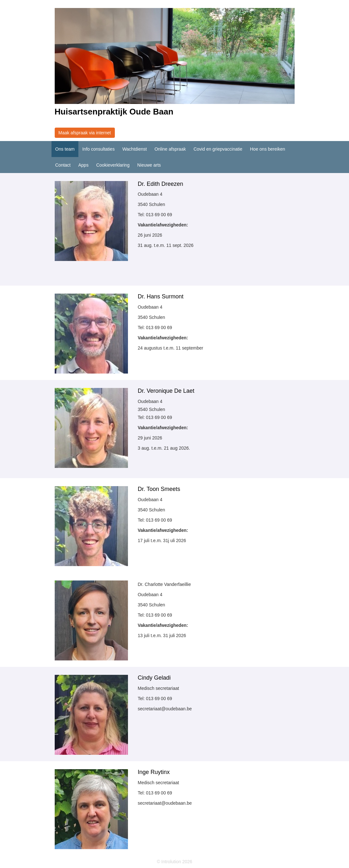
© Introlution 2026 (174, 862)
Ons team (65, 149)
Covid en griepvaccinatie (218, 149)
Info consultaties (98, 149)
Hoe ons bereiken (267, 149)
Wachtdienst (135, 149)
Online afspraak (170, 149)
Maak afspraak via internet (85, 133)
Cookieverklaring (113, 165)
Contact (63, 165)
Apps (83, 165)
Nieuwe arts (149, 165)
